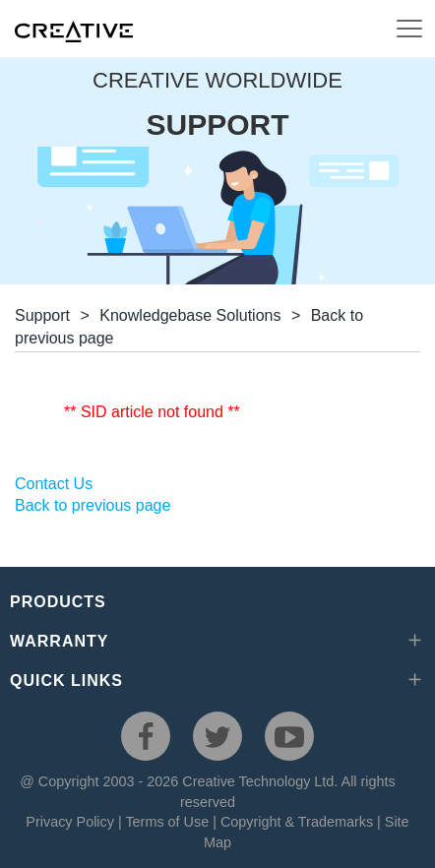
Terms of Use (167, 822)
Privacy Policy (70, 822)
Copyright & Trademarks (297, 822)
